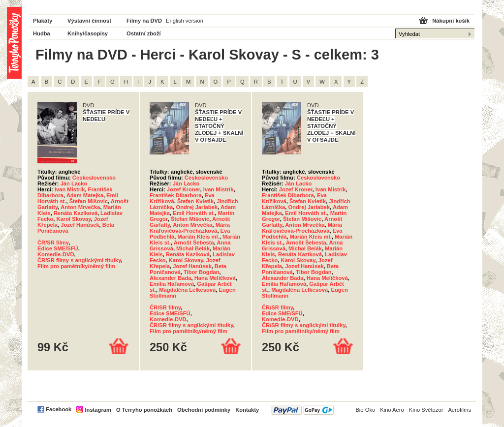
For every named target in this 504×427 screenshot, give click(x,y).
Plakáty (43, 21)
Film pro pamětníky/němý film (76, 266)
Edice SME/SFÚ (58, 248)
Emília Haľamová (172, 284)
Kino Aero (392, 410)
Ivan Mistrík (70, 189)
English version (185, 21)
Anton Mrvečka (80, 207)
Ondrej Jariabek (197, 207)
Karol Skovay (74, 219)
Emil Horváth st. (194, 213)
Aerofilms (459, 410)
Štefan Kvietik (195, 201)
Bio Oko (365, 410)
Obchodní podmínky (204, 410)
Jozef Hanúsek (80, 225)
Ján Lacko (74, 183)
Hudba (42, 33)
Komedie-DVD (56, 254)
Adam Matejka (85, 195)
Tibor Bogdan (202, 272)
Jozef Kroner (184, 189)
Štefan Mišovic (89, 201)
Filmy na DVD (144, 21)
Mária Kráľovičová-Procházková (190, 228)
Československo (94, 178)
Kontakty (247, 410)
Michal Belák (193, 248)
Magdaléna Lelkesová (187, 290)
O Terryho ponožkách (144, 410)
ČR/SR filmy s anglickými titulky (79, 260)
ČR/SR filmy (53, 243)
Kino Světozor (426, 410)
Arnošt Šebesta (194, 243)
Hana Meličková (215, 278)
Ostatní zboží (144, 33)
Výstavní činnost (89, 21)
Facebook (59, 409)
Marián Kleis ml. (199, 237)
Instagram (98, 410)
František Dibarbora (176, 195)
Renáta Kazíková (76, 213)
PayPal (302, 410)
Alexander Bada (171, 278)
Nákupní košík (451, 21)
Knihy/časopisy (88, 33)
